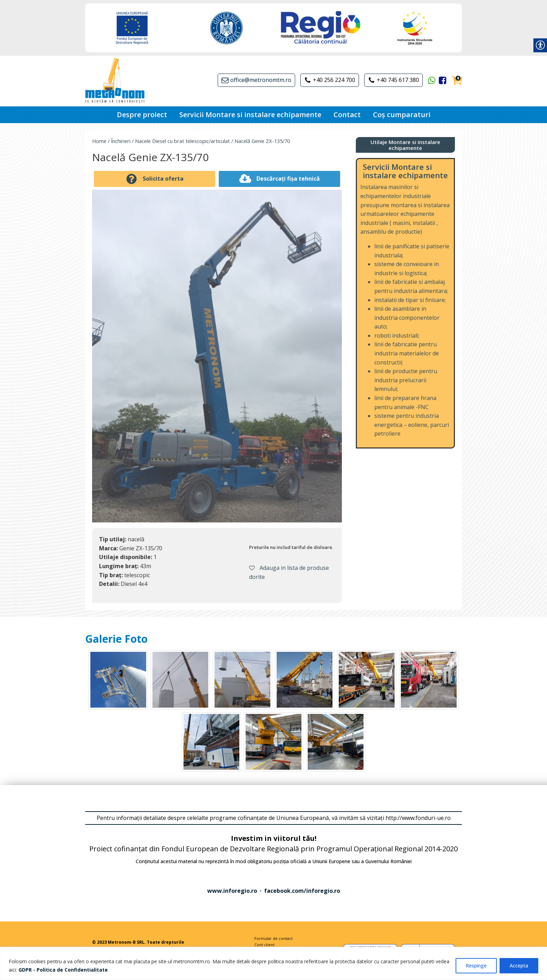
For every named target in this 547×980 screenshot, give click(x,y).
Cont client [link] (264, 945)
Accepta (519, 966)
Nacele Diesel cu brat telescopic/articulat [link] (182, 141)
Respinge (476, 966)
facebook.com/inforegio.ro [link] (302, 891)
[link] (63, 970)
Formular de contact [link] (273, 938)
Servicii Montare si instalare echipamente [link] (250, 115)
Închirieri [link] (121, 141)
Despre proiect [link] (142, 115)
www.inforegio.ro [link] (232, 891)
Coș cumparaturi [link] (402, 115)
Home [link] (99, 141)
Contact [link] (347, 115)
